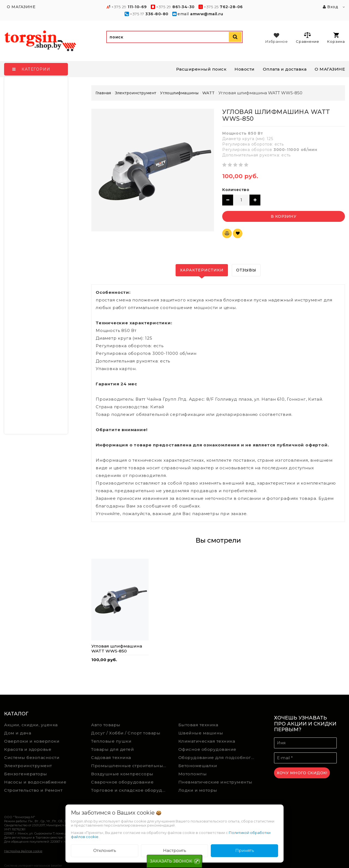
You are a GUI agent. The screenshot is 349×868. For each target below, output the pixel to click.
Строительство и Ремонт (33, 790)
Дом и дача (18, 733)
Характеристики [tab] (202, 270)
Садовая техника (111, 757)
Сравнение (307, 38)
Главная (103, 93)
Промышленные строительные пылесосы (131, 766)
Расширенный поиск (201, 69)
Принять (245, 850)
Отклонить (105, 850)
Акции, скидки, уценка (31, 725)
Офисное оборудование (207, 749)
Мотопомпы (193, 774)
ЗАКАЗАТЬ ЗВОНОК (171, 861)
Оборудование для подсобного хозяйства (218, 757)
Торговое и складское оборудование (131, 790)
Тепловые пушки (111, 741)
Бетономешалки (198, 766)
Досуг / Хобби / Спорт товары (126, 733)
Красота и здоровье (28, 749)
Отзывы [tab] (246, 270)
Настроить (174, 850)
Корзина (336, 38)
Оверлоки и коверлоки (32, 741)
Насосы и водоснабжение (35, 782)
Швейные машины (201, 733)
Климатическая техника (207, 741)
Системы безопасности (32, 757)
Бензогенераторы (26, 774)
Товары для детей (112, 749)
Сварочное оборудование (122, 782)
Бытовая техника (198, 725)
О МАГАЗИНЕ (330, 69)
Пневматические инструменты (215, 782)
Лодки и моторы (198, 790)
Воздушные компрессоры (122, 774)
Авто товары (106, 725)
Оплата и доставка (285, 69)
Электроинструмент (28, 766)
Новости (245, 69)
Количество (236, 190)
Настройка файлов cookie (23, 851)
